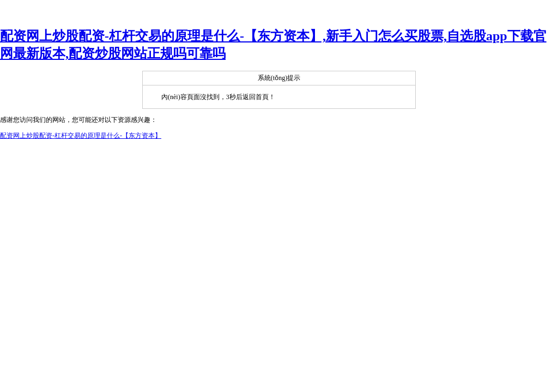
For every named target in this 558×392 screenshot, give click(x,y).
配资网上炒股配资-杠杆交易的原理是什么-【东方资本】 (81, 136)
